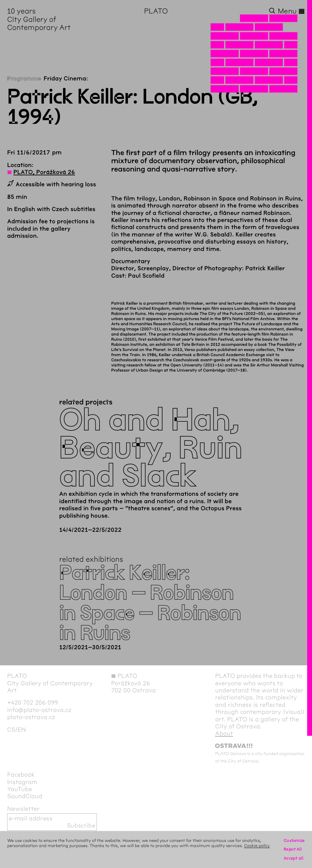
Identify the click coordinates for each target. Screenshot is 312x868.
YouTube (19, 789)
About (224, 734)
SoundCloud (25, 796)
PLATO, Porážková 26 (44, 172)
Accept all (293, 858)
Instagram (22, 782)
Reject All (293, 849)
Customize (294, 840)
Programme (24, 78)
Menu (291, 11)
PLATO (156, 11)
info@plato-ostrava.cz (39, 710)
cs (11, 730)
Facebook (21, 775)
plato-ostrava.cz (31, 717)
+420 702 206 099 (33, 703)
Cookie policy (257, 846)
